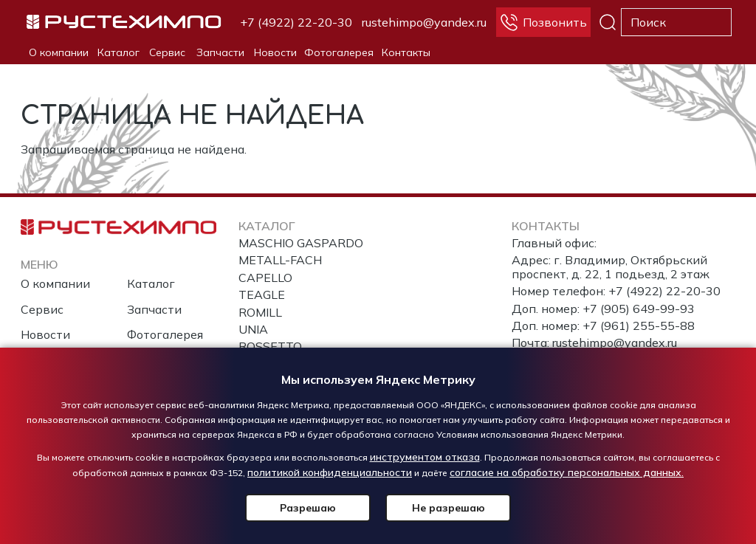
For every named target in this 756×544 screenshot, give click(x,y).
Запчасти (220, 52)
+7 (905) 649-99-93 (639, 309)
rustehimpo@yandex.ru (424, 22)
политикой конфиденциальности (330, 472)
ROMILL (260, 312)
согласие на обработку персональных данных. (567, 472)
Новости (275, 52)
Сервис (167, 52)
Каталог (118, 52)
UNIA (253, 329)
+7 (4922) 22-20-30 (296, 22)
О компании (59, 52)
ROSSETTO (270, 346)
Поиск (608, 22)
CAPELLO (265, 278)
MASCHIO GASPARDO (301, 243)
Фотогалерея (339, 52)
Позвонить (555, 22)
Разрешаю (308, 508)
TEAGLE (262, 295)
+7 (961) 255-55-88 (639, 326)
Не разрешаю (449, 508)
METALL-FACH (280, 260)
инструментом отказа (425, 457)
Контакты (406, 52)
